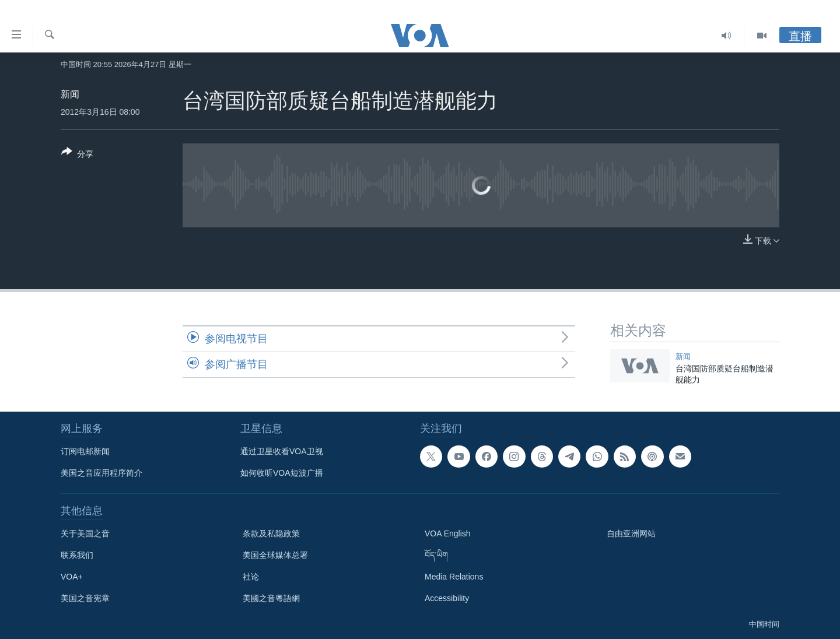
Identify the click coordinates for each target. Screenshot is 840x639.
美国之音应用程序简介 (101, 473)
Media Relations (454, 577)
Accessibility (447, 598)
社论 (251, 577)
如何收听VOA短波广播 (282, 473)
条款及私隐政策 (271, 533)
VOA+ (72, 577)
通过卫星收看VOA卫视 (282, 451)
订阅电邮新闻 (85, 451)
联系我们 (77, 555)
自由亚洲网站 (631, 533)
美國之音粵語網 (271, 598)
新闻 (70, 94)
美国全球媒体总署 (275, 555)
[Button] (77, 155)
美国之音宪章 (85, 598)
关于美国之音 (85, 533)
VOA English (448, 533)
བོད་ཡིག (436, 555)
